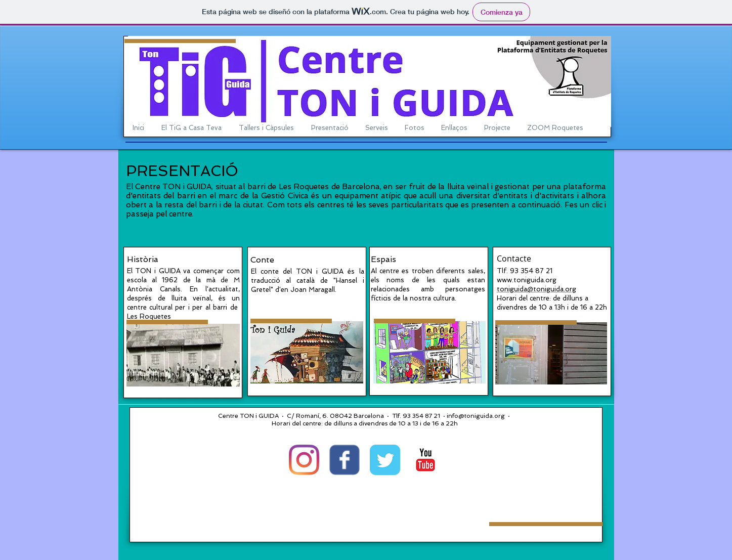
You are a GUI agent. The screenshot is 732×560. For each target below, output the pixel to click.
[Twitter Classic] (385, 460)
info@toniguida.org (476, 416)
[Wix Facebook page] (345, 460)
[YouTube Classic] (425, 460)
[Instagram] (304, 460)
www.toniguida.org (527, 280)
